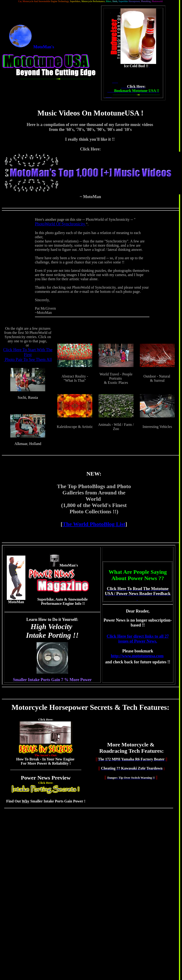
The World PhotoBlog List (94, 524)
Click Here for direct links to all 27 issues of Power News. (138, 639)
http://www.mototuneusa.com (137, 656)
